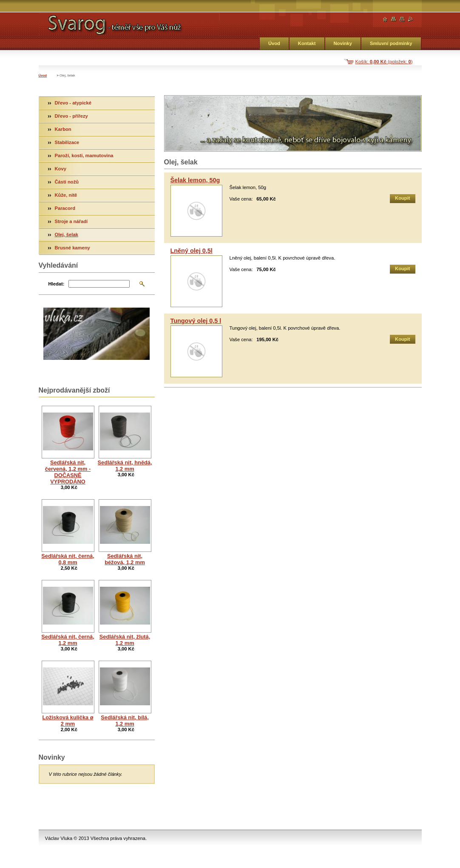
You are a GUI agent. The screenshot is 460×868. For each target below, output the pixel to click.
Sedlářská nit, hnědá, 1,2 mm (125, 466)
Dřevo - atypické (73, 103)
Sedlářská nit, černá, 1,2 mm (68, 640)
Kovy (61, 169)
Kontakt (307, 43)
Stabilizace (67, 142)
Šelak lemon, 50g (195, 180)
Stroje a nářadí (71, 221)
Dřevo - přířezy (71, 116)
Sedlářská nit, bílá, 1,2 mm (125, 721)
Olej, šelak (67, 235)
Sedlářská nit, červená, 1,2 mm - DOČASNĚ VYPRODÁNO (68, 472)
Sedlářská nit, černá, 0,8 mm (68, 559)
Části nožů (67, 182)
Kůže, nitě (66, 195)
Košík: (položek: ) (384, 62)
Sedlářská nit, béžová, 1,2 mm (125, 559)
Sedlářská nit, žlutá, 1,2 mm (125, 640)
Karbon (63, 129)
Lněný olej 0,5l (192, 251)
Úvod (274, 43)
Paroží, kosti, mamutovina (84, 156)
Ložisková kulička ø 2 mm (68, 721)
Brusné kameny (72, 248)
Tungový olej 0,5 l (196, 321)
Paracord (65, 208)
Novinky (343, 43)
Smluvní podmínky (391, 43)
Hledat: (57, 284)
